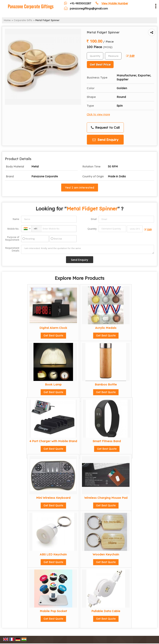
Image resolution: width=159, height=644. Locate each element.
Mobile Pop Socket (53, 611)
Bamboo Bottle (106, 384)
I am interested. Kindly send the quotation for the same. (88, 249)
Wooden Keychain (106, 554)
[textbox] (113, 56)
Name (16, 219)
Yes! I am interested (80, 188)
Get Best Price (100, 65)
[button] (115, 3)
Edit (130, 56)
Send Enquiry (105, 140)
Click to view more (98, 114)
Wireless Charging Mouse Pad (106, 498)
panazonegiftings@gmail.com (89, 9)
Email (94, 219)
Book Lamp (53, 384)
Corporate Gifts (23, 20)
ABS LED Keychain (53, 554)
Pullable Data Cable (106, 611)
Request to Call (105, 128)
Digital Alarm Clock (53, 328)
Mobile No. (13, 229)
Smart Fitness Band (107, 441)
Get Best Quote (53, 335)
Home (7, 20)
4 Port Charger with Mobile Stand (53, 441)
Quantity (92, 229)
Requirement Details (12, 249)
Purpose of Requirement (12, 239)
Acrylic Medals (106, 328)
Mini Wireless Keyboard (53, 498)
